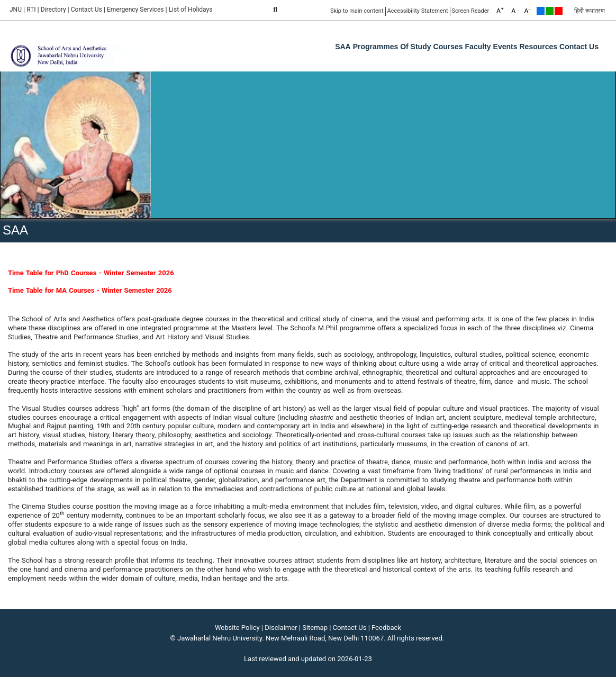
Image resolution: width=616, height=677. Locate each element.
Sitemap (315, 628)
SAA (343, 47)
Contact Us (87, 10)
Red (559, 11)
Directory (53, 10)
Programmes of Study (392, 47)
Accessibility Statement (418, 11)
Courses (448, 47)
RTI (31, 10)
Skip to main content (357, 11)
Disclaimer (281, 628)
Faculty (478, 47)
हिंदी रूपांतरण (590, 11)
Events (505, 47)
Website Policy (237, 628)
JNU (16, 10)
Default (541, 11)
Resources (538, 47)
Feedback (386, 628)
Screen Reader (471, 11)
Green (550, 11)
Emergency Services (135, 10)
